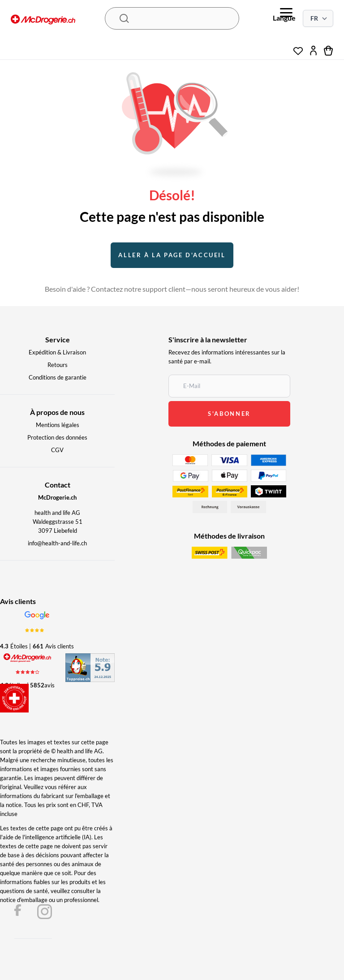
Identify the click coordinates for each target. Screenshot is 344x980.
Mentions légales (58, 425)
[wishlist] (298, 48)
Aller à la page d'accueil (172, 255)
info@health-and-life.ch (57, 543)
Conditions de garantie (58, 377)
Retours (58, 365)
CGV (57, 450)
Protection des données (57, 437)
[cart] (329, 51)
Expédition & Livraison (57, 352)
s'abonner (229, 414)
